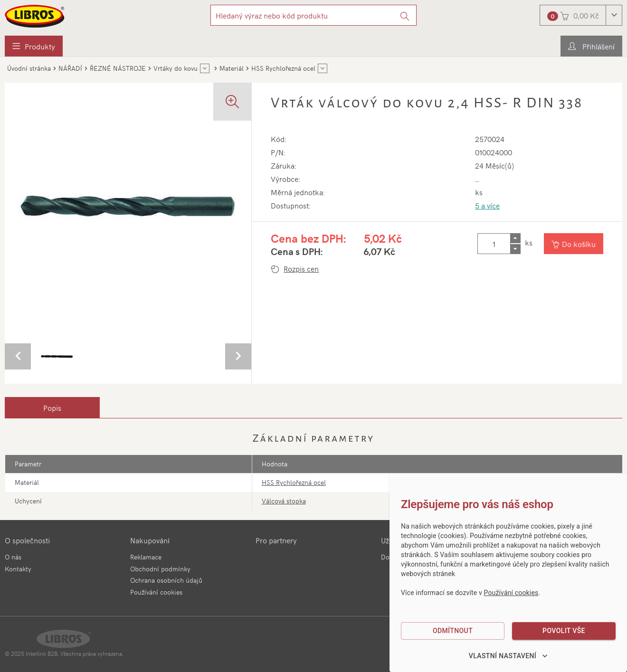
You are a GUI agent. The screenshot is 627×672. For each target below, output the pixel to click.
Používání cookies (156, 592)
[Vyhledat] (405, 15)
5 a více (487, 205)
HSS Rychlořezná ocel (294, 482)
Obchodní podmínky (160, 569)
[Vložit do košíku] (574, 244)
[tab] (52, 407)
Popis (52, 407)
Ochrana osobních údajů (166, 580)
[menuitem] (34, 46)
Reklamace (146, 557)
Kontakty (18, 569)
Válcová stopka (284, 501)
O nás (13, 557)
